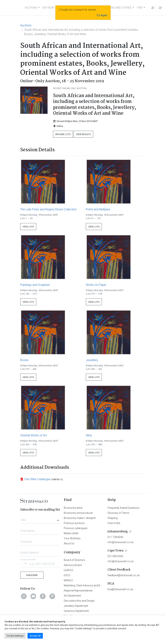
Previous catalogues (76, 528)
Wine (89, 435)
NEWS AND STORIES (120, 8)
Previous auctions (74, 523)
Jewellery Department (76, 606)
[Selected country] (24, 564)
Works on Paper (96, 285)
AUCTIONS (31, 8)
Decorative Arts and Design (79, 601)
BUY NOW (48, 8)
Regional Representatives (78, 591)
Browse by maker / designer (80, 518)
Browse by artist (73, 508)
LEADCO (69, 570)
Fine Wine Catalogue (37, 479)
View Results (83, 134)
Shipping (113, 518)
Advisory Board (73, 565)
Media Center (71, 533)
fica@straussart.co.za (120, 589)
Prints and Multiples (98, 209)
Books (24, 360)
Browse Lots (63, 134)
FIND (140, 8)
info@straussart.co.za (120, 542)
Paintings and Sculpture (35, 285)
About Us (69, 543)
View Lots (28, 227)
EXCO (67, 575)
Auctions (26, 25)
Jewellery (92, 360)
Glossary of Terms (118, 513)
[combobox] (40, 519)
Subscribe (32, 575)
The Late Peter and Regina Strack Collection (48, 209)
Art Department (72, 596)
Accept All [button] (35, 636)
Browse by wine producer (78, 513)
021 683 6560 (115, 556)
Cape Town (116, 551)
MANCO (68, 580)
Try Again (102, 15)
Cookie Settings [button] (15, 636)
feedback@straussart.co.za (123, 575)
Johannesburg (118, 532)
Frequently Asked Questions (123, 508)
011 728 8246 (115, 537)
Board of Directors (74, 560)
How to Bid (114, 523)
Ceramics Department (76, 611)
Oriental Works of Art (33, 435)
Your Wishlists (72, 538)
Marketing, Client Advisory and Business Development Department (101, 585)
